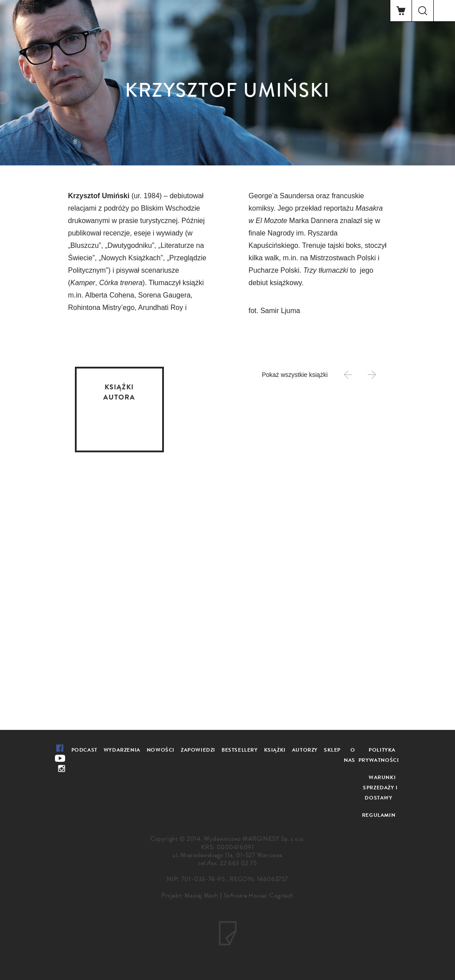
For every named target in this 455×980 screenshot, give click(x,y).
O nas (350, 755)
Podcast (84, 750)
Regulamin (379, 815)
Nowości (161, 750)
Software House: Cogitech (259, 896)
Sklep (332, 750)
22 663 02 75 (238, 863)
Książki (275, 750)
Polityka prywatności (379, 755)
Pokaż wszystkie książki (295, 375)
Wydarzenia (122, 750)
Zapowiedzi (198, 750)
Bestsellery (240, 750)
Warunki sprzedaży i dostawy (380, 788)
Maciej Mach (201, 896)
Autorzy (305, 750)
